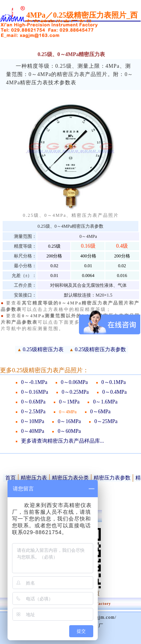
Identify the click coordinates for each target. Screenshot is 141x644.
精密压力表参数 (112, 478)
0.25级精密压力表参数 (101, 349)
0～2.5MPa (33, 412)
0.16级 (88, 246)
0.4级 (122, 246)
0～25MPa (106, 421)
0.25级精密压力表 (43, 349)
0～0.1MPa (114, 382)
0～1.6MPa (105, 402)
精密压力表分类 (70, 478)
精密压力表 (34, 478)
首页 (11, 478)
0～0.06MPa (74, 382)
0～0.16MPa (35, 392)
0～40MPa (33, 431)
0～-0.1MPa (34, 382)
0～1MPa (69, 402)
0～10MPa (33, 421)
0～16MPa (69, 421)
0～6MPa (100, 412)
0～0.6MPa (33, 402)
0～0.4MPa (114, 392)
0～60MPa (69, 431)
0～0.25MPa (75, 392)
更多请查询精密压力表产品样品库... (63, 441)
